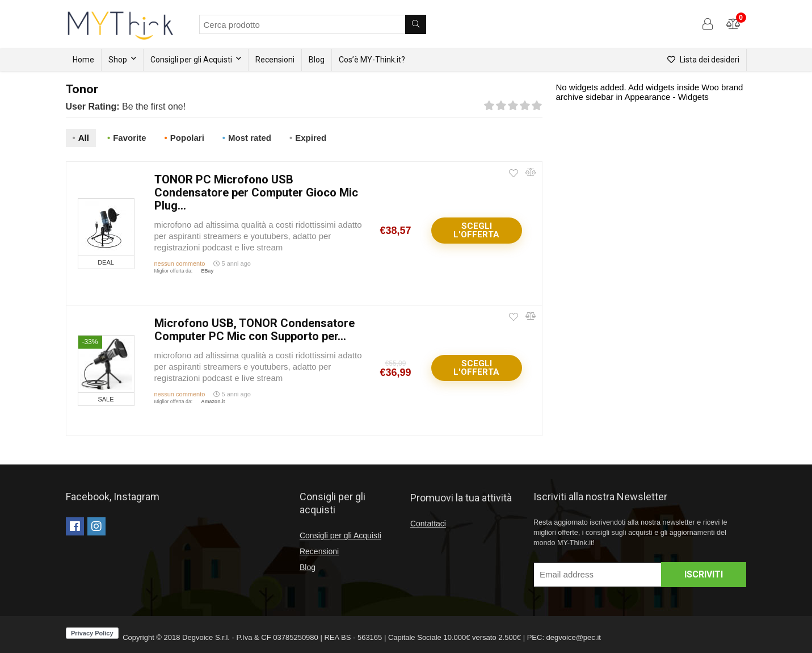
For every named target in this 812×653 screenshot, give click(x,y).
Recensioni (275, 60)
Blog (317, 60)
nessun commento (180, 263)
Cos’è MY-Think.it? (372, 60)
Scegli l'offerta (476, 230)
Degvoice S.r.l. (206, 637)
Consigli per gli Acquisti (191, 60)
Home (83, 60)
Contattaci (428, 524)
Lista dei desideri (703, 60)
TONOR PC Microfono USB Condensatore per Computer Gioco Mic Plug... (256, 192)
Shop (118, 60)
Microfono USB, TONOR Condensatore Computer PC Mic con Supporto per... (254, 330)
